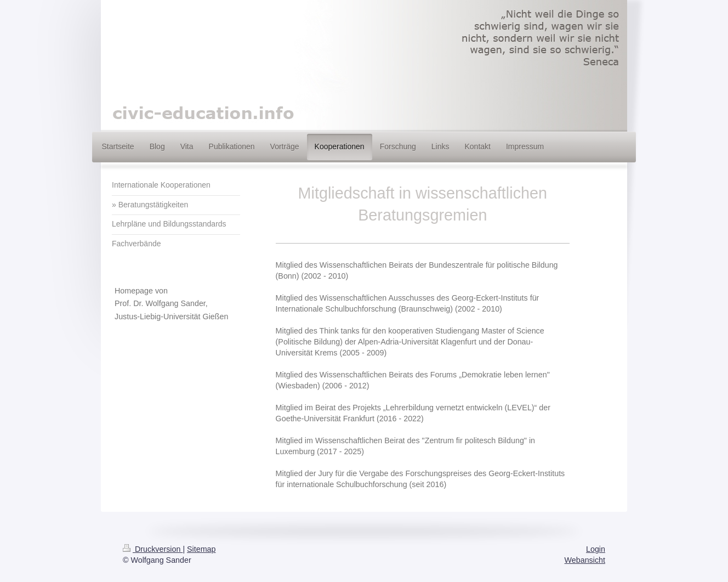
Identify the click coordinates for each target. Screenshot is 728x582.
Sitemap (201, 549)
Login (596, 549)
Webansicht (585, 560)
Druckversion (153, 549)
